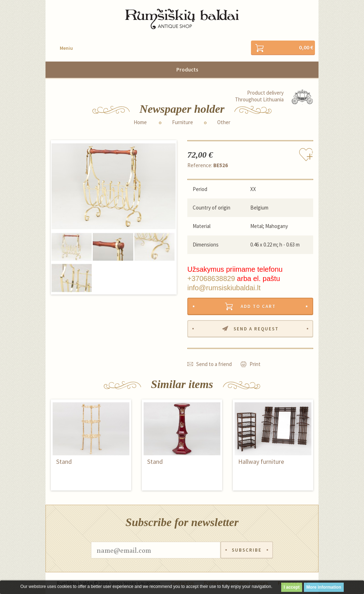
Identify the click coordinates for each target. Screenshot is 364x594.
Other (224, 122)
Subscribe (247, 550)
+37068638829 (211, 279)
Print (255, 364)
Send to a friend (214, 364)
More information (324, 587)
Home (140, 122)
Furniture (183, 122)
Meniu (66, 48)
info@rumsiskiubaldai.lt (224, 288)
